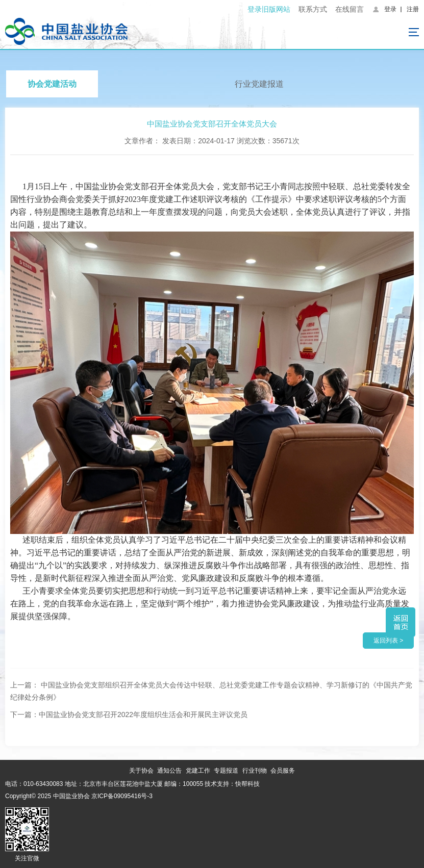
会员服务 (283, 771)
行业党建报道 (259, 84)
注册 (413, 9)
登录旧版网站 (269, 9)
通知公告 (169, 771)
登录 (390, 9)
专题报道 (226, 771)
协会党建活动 (52, 84)
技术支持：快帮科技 (231, 784)
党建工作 (198, 771)
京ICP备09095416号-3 (122, 796)
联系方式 (313, 9)
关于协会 (141, 771)
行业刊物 (255, 771)
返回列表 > (388, 641)
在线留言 (350, 9)
